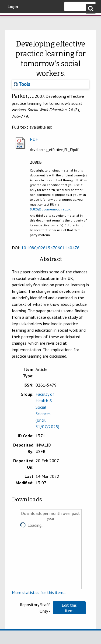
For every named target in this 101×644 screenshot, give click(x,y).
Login (13, 6)
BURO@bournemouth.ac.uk (50, 209)
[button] (69, 608)
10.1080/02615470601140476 (50, 248)
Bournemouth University (12, 20)
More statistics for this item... (39, 592)
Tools (22, 84)
